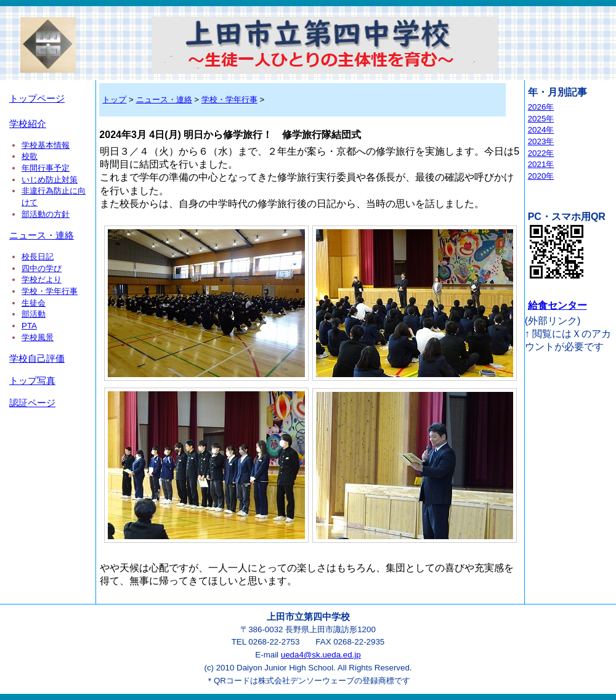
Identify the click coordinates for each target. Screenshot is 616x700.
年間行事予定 (46, 168)
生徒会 (34, 303)
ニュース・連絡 (42, 235)
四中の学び (42, 268)
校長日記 (38, 257)
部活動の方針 (46, 214)
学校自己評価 (37, 359)
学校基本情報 (46, 145)
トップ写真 (32, 381)
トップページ (37, 99)
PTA (29, 326)
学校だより (42, 279)
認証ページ (32, 403)
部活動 (34, 314)
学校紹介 (28, 124)
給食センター (557, 305)
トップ (114, 100)
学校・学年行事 (50, 291)
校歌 (30, 156)
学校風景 (38, 337)
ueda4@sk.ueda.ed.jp (321, 655)
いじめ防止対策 (50, 180)
